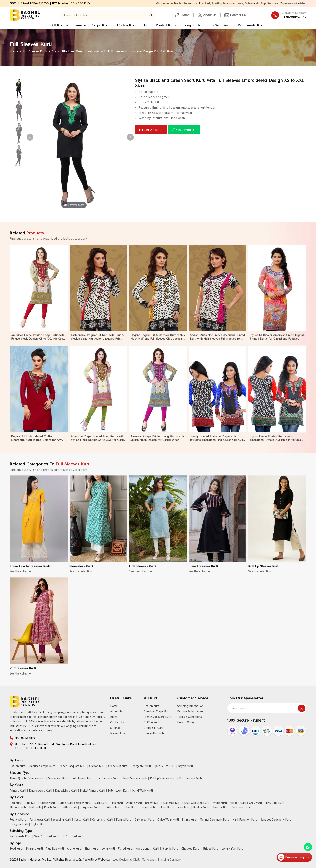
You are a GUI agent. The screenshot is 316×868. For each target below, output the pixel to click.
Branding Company (169, 860)
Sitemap (115, 728)
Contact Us (235, 15)
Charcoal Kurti (220, 807)
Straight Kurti (34, 849)
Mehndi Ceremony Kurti (215, 820)
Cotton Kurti (127, 25)
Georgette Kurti (154, 733)
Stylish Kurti (39, 824)
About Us (207, 15)
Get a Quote (151, 130)
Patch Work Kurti (119, 791)
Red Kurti (16, 803)
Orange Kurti (134, 803)
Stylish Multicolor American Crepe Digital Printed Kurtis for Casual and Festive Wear (277, 341)
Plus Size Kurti (219, 25)
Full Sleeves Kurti (35, 51)
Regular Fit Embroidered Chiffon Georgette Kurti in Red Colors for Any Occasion (36, 442)
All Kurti (60, 25)
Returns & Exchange (190, 712)
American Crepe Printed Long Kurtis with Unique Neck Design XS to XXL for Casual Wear (39, 341)
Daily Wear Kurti (144, 820)
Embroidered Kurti (41, 791)
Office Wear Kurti (168, 820)
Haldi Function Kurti (245, 820)
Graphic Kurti (170, 849)
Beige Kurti (148, 807)
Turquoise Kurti (90, 807)
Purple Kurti (65, 803)
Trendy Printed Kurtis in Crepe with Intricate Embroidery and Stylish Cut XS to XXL (217, 442)
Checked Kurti (190, 849)
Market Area (118, 733)
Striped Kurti (210, 849)
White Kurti (220, 803)
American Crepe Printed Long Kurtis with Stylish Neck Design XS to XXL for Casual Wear (98, 442)
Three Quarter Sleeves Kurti (30, 570)
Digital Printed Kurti (160, 25)
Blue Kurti (31, 803)
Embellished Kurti (66, 791)
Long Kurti (192, 25)
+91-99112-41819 (295, 17)
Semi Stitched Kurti (46, 837)
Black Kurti (101, 803)
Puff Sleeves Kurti (23, 672)
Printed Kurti (18, 791)
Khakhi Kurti (201, 807)
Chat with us (184, 130)
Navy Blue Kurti (275, 803)
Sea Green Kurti (242, 807)
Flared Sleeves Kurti (203, 570)
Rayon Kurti (186, 766)
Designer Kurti (19, 824)
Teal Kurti (35, 807)
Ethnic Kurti (189, 820)
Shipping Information (190, 706)
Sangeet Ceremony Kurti (276, 820)
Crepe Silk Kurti (153, 728)
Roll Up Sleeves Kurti (264, 570)
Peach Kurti (51, 807)
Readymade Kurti (251, 25)
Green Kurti (48, 803)
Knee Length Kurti (147, 849)
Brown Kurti (153, 803)
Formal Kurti (124, 820)
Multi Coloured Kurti (197, 803)
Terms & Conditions (189, 717)
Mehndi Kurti (18, 807)
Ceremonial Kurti (103, 820)
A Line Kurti (74, 849)
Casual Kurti (82, 820)
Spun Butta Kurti (164, 766)
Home (182, 15)
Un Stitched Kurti (73, 837)
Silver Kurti (183, 807)
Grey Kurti (255, 803)
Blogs (114, 717)
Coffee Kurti (69, 807)
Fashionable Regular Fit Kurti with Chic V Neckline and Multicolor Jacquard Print (97, 340)
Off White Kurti (112, 807)
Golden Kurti (166, 807)
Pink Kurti (117, 803)
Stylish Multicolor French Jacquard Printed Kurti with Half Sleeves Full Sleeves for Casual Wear (217, 341)
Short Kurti (92, 849)
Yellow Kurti (83, 803)
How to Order (186, 722)
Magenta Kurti (172, 803)
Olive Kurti (131, 807)
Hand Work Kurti (142, 791)
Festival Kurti (18, 820)
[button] (130, 137)
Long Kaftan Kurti (232, 849)
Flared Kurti (125, 849)
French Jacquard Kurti (158, 717)
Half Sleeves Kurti (142, 570)
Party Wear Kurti (40, 820)
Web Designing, (123, 860)
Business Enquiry (293, 857)
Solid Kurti (16, 849)
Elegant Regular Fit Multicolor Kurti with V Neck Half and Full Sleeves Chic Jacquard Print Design (158, 341)
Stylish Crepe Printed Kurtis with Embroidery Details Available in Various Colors (275, 442)
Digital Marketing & (145, 860)
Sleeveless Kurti (81, 570)
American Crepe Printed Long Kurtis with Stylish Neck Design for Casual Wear (157, 442)
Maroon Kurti (238, 803)
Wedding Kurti (62, 820)
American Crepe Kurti (93, 25)
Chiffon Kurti (152, 722)
